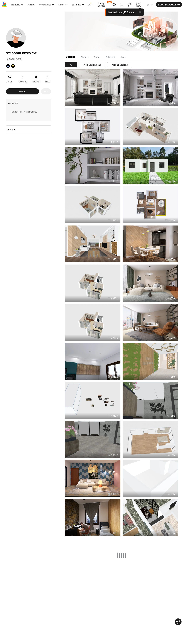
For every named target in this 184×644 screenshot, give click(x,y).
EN (150, 5)
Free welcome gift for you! (122, 12)
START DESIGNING (169, 5)
